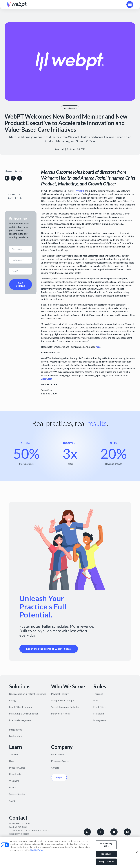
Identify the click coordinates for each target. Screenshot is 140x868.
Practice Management (20, 720)
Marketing (99, 714)
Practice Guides (17, 768)
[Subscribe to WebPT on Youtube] (114, 832)
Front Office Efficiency (21, 707)
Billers (97, 700)
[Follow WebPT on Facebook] (127, 832)
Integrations (16, 730)
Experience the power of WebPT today (49, 649)
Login (59, 777)
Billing (12, 700)
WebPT (80, 191)
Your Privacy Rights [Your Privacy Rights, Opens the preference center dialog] (106, 845)
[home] (17, 5)
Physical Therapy (60, 694)
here (98, 347)
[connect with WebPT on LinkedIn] (87, 832)
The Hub (13, 754)
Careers (55, 768)
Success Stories (17, 794)
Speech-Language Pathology (66, 707)
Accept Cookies (106, 862)
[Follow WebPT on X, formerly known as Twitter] (101, 832)
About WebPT (58, 754)
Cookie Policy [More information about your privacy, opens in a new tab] (37, 850)
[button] (130, 5)
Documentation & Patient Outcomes (28, 694)
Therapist (98, 694)
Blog (12, 761)
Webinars (14, 781)
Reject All (106, 854)
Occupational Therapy (62, 700)
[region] (70, 852)
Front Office (100, 707)
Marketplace (16, 736)
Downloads (15, 774)
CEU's (12, 801)
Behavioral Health (60, 714)
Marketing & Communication (24, 714)
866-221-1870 (23, 824)
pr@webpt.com (22, 834)
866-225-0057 (20, 827)
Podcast (13, 787)
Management (100, 720)
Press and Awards (60, 761)
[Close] (137, 852)
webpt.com (46, 379)
